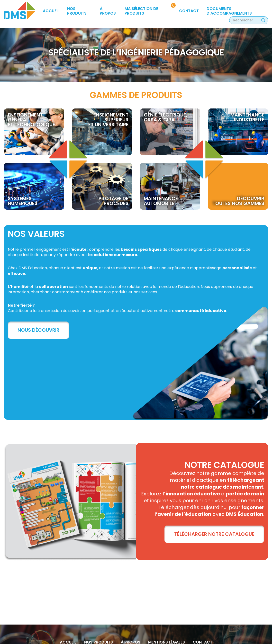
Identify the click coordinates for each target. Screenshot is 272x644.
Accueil (51, 11)
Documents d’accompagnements (229, 11)
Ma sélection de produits (141, 11)
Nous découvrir (38, 330)
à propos (108, 11)
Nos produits (77, 11)
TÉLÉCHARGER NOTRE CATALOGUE (214, 534)
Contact (189, 11)
